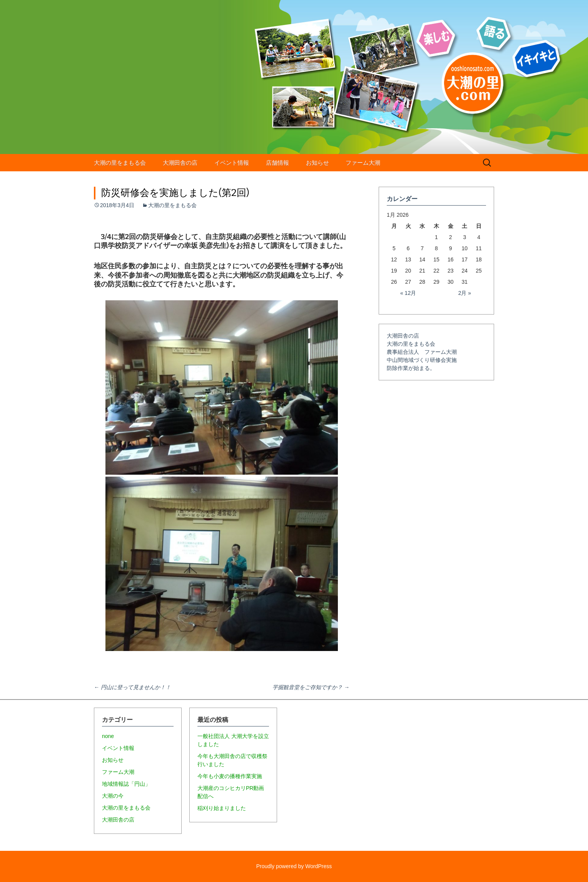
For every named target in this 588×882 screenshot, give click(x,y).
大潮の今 (113, 796)
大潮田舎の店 (180, 163)
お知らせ (317, 163)
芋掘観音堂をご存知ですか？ (311, 687)
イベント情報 (232, 163)
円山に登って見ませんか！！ (132, 687)
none (108, 736)
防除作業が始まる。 (411, 368)
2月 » (465, 293)
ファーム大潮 (363, 163)
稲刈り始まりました (222, 808)
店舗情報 (277, 163)
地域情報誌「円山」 (126, 784)
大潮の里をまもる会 (120, 163)
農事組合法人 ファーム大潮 (422, 352)
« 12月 (408, 293)
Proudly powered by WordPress (294, 866)
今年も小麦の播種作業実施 (230, 776)
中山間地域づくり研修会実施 (422, 360)
